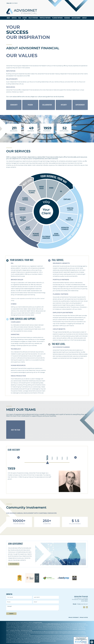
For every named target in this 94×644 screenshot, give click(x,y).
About (8, 18)
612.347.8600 (12, 3)
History (25, 18)
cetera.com (75, 629)
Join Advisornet (76, 18)
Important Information (15, 630)
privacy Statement (74, 618)
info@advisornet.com (82, 604)
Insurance (67, 18)
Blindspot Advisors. (38, 622)
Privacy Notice (84, 618)
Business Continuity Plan (27, 630)
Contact (84, 18)
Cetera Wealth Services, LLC (54, 624)
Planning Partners (57, 18)
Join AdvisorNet (14, 564)
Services (14, 18)
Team (20, 18)
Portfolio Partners (45, 18)
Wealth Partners (33, 18)
